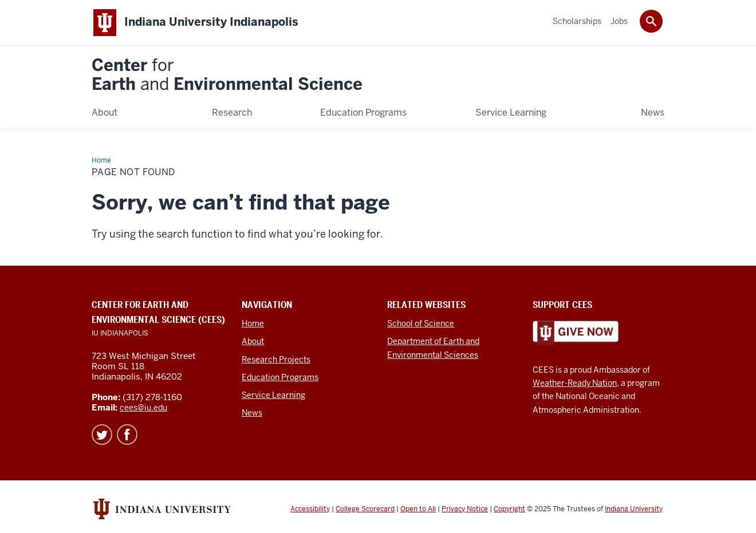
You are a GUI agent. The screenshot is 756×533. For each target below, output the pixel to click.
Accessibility (310, 509)
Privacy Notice (465, 509)
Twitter (102, 435)
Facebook (127, 435)
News (252, 413)
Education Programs (280, 377)
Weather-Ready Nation (575, 383)
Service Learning (273, 395)
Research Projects (276, 360)
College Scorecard (365, 509)
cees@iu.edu (143, 408)
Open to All (418, 509)
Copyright (509, 509)
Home (253, 323)
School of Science (421, 323)
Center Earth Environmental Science (227, 75)
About (253, 341)
